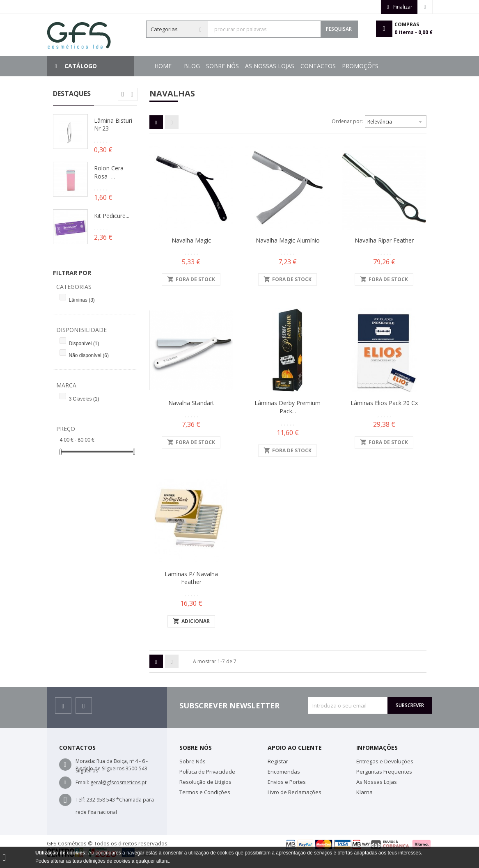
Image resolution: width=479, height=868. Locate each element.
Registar (278, 761)
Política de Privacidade (207, 772)
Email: (82, 782)
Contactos (245, 66)
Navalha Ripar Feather (384, 240)
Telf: (80, 800)
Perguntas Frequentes (384, 772)
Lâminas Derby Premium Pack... (288, 407)
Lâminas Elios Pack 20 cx (384, 403)
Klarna (364, 792)
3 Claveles (84, 399)
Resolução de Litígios (205, 782)
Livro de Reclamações (295, 792)
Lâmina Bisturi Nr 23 (113, 125)
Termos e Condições (205, 792)
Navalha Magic (191, 240)
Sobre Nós (344, 66)
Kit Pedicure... (112, 216)
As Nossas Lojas (295, 66)
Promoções (202, 66)
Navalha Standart (191, 403)
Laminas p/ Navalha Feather (191, 578)
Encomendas (284, 772)
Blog (375, 66)
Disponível (84, 344)
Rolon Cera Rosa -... (109, 172)
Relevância (396, 121)
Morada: (85, 761)
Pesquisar (339, 29)
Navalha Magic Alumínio (288, 240)
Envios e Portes (287, 782)
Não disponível (89, 355)
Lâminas (82, 300)
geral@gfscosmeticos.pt (118, 782)
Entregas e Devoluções (385, 761)
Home (163, 66)
